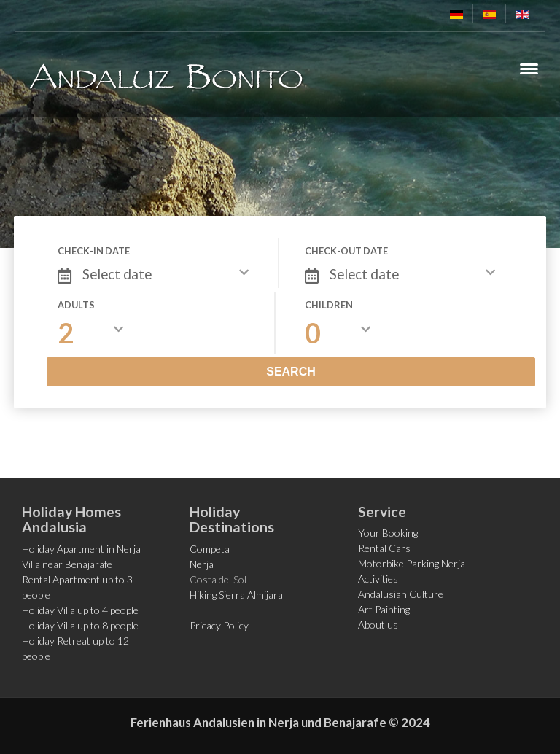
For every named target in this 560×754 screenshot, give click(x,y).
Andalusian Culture (401, 594)
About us (378, 625)
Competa (210, 549)
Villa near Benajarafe (67, 564)
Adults (76, 305)
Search (291, 372)
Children (329, 305)
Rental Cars (384, 548)
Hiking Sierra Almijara (236, 595)
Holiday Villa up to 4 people (80, 610)
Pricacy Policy (219, 625)
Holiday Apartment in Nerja (81, 549)
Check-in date (94, 251)
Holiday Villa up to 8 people (80, 625)
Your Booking (388, 533)
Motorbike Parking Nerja (412, 563)
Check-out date (346, 251)
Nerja (202, 564)
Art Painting (384, 609)
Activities (378, 579)
